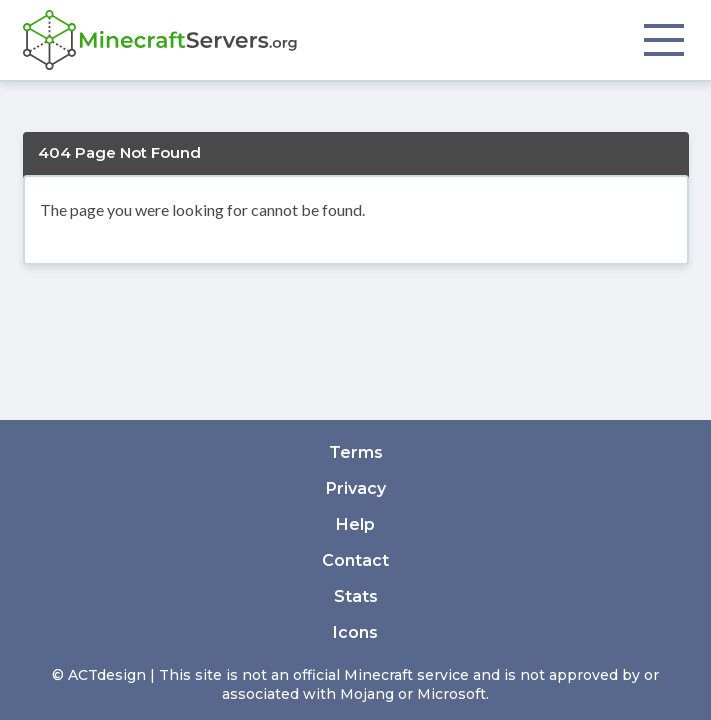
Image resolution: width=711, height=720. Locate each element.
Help (355, 524)
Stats (356, 596)
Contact (355, 560)
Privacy (356, 488)
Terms (356, 452)
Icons (355, 632)
